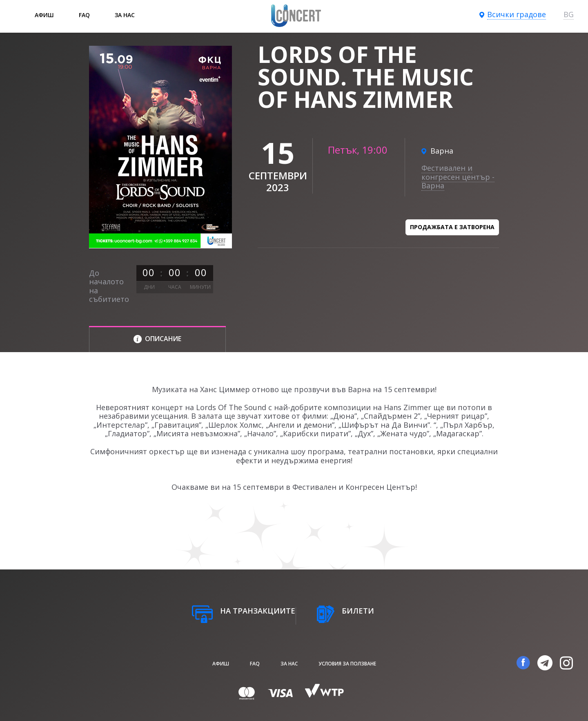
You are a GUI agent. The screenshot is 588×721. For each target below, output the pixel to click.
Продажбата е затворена (452, 227)
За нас (125, 15)
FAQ (84, 15)
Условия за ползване (347, 664)
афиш (44, 15)
